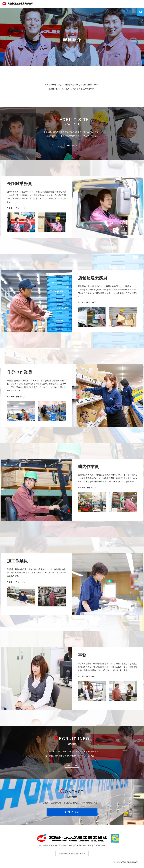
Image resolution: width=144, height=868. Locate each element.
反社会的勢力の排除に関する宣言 (72, 854)
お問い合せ (72, 813)
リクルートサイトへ (16, 208)
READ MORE (72, 146)
